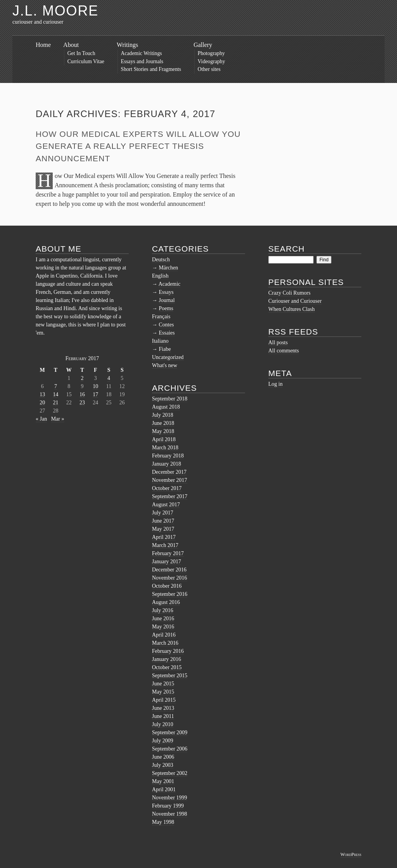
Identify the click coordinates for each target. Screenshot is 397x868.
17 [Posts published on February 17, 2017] (95, 394)
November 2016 (170, 578)
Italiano (160, 341)
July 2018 (163, 415)
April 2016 (164, 635)
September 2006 (170, 749)
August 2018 (166, 407)
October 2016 (167, 586)
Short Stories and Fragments (151, 69)
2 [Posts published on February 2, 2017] (82, 378)
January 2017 (167, 562)
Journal (167, 300)
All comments (284, 351)
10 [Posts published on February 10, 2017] (95, 386)
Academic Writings (142, 53)
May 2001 (163, 781)
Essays (166, 292)
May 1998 (163, 822)
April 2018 (164, 439)
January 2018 (167, 464)
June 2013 (163, 708)
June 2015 (163, 684)
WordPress (351, 854)
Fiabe (165, 349)
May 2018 (163, 431)
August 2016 (166, 602)
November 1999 (170, 798)
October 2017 (167, 488)
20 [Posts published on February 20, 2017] (42, 403)
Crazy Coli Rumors (289, 293)
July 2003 (163, 765)
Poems (166, 308)
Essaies (167, 333)
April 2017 (164, 537)
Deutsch (161, 260)
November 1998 (170, 814)
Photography (211, 53)
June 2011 (163, 716)
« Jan (41, 419)
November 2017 (170, 480)
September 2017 (170, 496)
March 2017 (165, 545)
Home (43, 45)
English (160, 276)
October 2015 (167, 667)
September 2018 (170, 399)
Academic (170, 284)
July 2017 (163, 513)
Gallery (203, 45)
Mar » (58, 419)
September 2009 (170, 733)
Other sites (209, 69)
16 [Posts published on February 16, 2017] (82, 394)
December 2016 (169, 570)
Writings (127, 45)
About (71, 45)
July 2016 (163, 610)
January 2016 (167, 659)
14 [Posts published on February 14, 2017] (55, 394)
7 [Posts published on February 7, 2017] (56, 386)
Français (161, 317)
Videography (211, 61)
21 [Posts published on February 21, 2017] (55, 403)
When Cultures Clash (292, 309)
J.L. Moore (55, 11)
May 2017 (163, 529)
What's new (165, 365)
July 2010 (163, 724)
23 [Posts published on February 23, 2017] (82, 403)
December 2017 (169, 472)
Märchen (169, 268)
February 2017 (168, 553)
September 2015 (170, 676)
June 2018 (163, 423)
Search (287, 249)
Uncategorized (168, 357)
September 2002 (170, 773)
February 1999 (168, 806)
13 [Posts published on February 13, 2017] (42, 394)
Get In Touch (81, 53)
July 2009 (163, 741)
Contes (167, 325)
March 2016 (165, 643)
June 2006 (163, 757)
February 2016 (168, 651)
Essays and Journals (142, 61)
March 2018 (165, 448)
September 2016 (170, 594)
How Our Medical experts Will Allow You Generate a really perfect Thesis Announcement (138, 146)
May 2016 (163, 627)
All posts (278, 343)
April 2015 (164, 700)
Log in (275, 384)
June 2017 (163, 521)
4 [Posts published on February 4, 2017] (109, 378)
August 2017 (166, 505)
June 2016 (163, 619)
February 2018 (168, 456)
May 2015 (163, 692)
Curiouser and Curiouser (295, 301)
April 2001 (164, 789)
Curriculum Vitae (86, 61)
